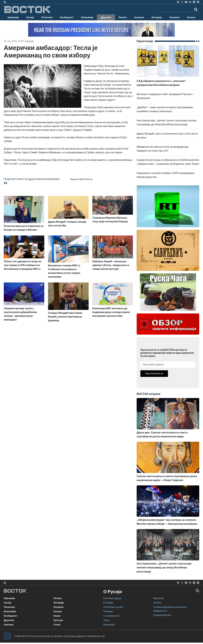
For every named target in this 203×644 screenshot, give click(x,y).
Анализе (139, 17)
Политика (47, 17)
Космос (191, 17)
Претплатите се (154, 374)
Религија (108, 611)
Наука (57, 616)
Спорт (57, 625)
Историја (108, 603)
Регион (123, 17)
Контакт (157, 603)
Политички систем (113, 607)
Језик (106, 620)
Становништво (111, 616)
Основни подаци (112, 598)
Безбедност (67, 17)
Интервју (157, 17)
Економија (87, 17)
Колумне (174, 17)
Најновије (13, 17)
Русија (30, 17)
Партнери (158, 598)
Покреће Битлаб (162, 615)
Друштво (106, 17)
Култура (58, 620)
